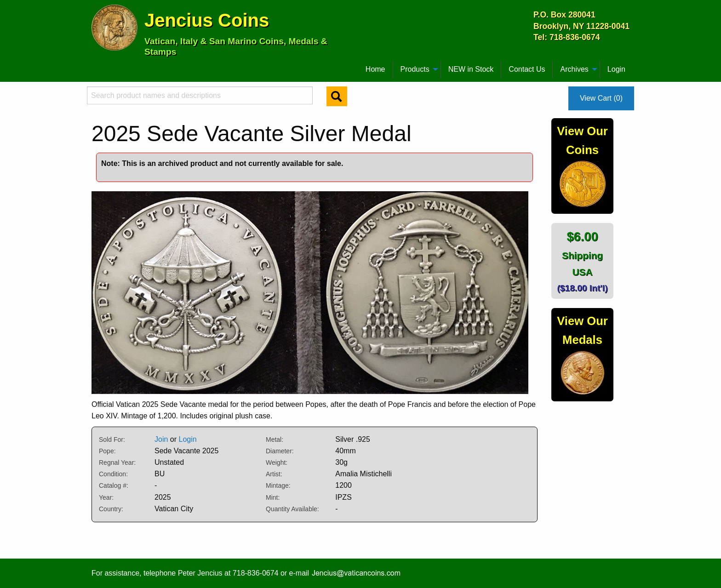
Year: (106, 497)
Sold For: (112, 440)
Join (161, 439)
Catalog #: (114, 485)
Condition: (113, 474)
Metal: (275, 440)
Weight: (277, 462)
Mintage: (278, 485)
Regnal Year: (117, 462)
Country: (111, 509)
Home (375, 69)
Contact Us (527, 69)
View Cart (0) (601, 98)
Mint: (273, 497)
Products (415, 69)
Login (616, 69)
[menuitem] (96, 66)
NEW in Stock (471, 69)
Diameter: (280, 451)
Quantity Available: (292, 509)
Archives (574, 69)
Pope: (107, 451)
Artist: (274, 474)
